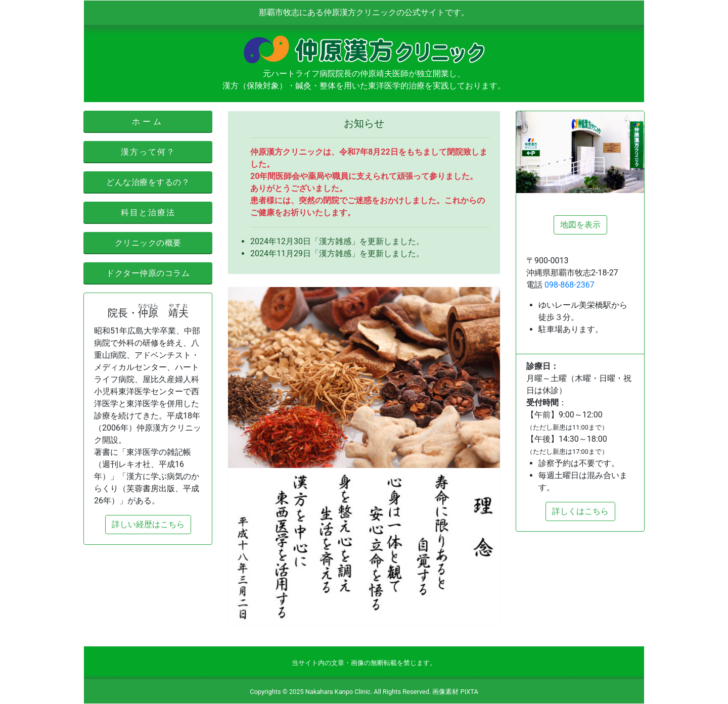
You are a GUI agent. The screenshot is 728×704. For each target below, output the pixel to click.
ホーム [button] (148, 122)
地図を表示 (580, 225)
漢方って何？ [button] (148, 152)
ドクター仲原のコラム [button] (148, 273)
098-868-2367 (570, 285)
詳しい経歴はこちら (148, 524)
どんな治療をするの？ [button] (148, 182)
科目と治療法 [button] (148, 213)
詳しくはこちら (580, 511)
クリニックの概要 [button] (148, 243)
